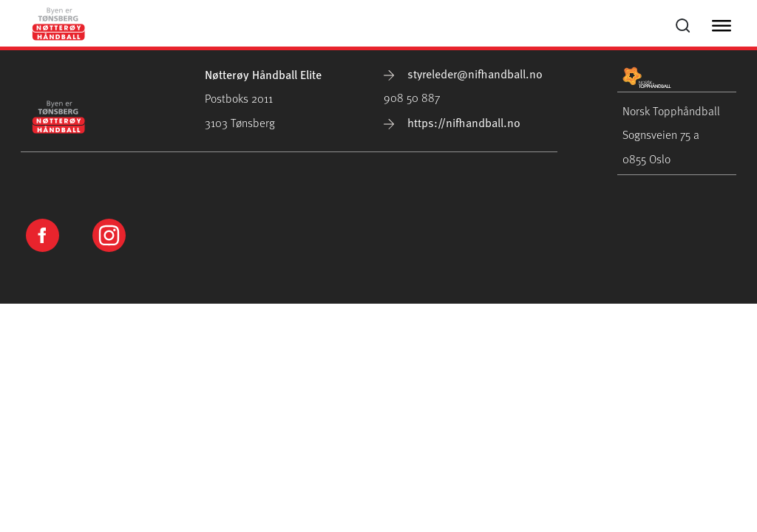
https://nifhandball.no (452, 122)
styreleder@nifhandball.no (463, 73)
